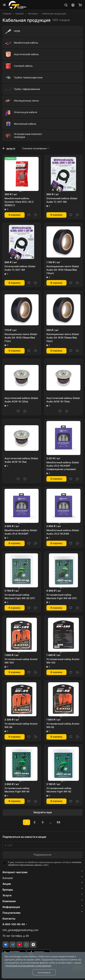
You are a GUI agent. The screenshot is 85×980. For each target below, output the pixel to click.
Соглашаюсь (44, 972)
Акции (7, 884)
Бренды (8, 890)
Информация (11, 907)
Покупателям (11, 913)
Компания (9, 901)
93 (58, 822)
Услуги (7, 895)
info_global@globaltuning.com (20, 930)
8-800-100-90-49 (14, 924)
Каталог (8, 878)
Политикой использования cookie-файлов (28, 966)
